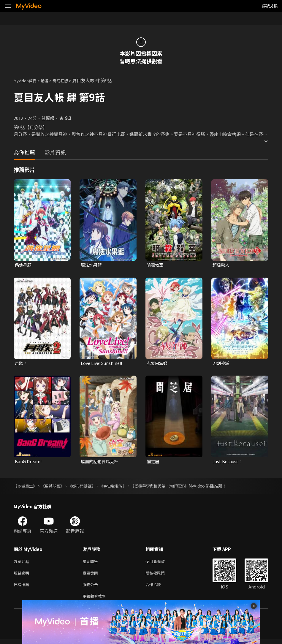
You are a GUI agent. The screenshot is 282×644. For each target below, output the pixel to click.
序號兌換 (270, 6)
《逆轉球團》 (55, 487)
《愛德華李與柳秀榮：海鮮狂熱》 (169, 487)
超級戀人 (221, 265)
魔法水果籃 (92, 265)
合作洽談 (158, 588)
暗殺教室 (156, 265)
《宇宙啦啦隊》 (120, 487)
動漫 (49, 80)
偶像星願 (24, 265)
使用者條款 (160, 563)
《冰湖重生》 (26, 487)
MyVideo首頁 (27, 80)
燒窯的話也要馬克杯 (101, 462)
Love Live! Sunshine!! (103, 364)
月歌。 (22, 364)
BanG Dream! (29, 462)
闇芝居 (153, 462)
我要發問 (91, 576)
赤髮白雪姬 (158, 364)
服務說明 (23, 576)
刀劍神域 (221, 364)
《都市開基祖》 (86, 487)
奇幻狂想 (67, 80)
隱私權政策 (160, 576)
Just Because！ (229, 462)
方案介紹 (23, 563)
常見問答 (91, 563)
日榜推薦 (23, 588)
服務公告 (91, 588)
